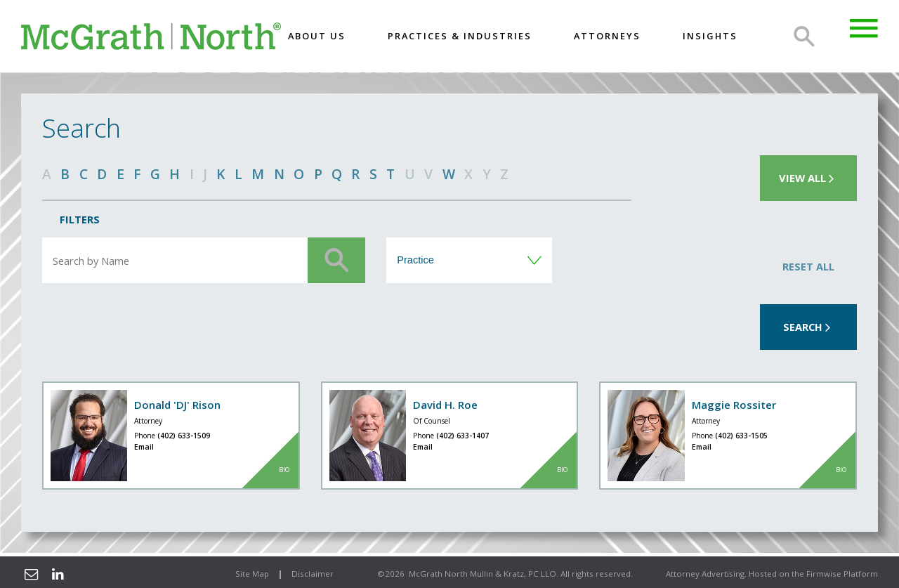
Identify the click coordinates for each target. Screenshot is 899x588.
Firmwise (824, 574)
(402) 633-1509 (184, 436)
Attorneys (607, 36)
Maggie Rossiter (734, 405)
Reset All (808, 266)
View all (808, 178)
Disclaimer (313, 574)
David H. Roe (445, 405)
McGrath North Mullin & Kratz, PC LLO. (484, 574)
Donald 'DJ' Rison (177, 405)
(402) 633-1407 (462, 436)
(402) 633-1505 (741, 436)
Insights (710, 36)
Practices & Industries (460, 36)
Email (144, 447)
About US (317, 36)
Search (804, 37)
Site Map (252, 574)
